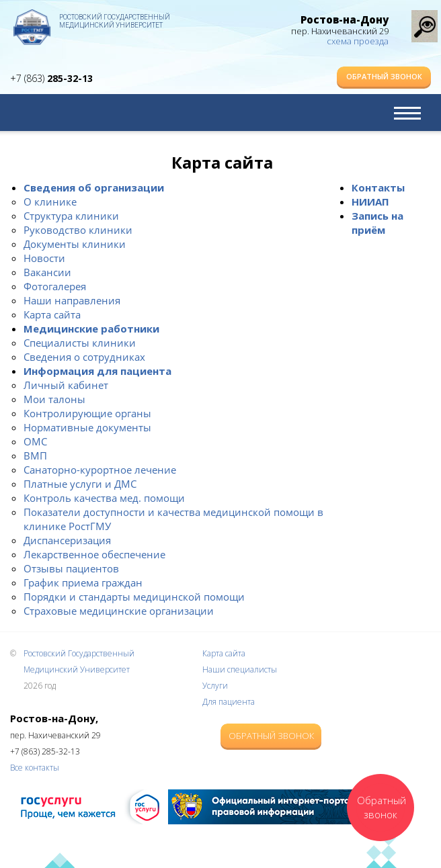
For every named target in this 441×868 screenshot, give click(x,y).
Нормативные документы (87, 427)
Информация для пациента (97, 371)
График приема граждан (83, 582)
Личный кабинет (66, 385)
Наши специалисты (240, 669)
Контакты (378, 187)
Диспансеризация (67, 540)
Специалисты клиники (80, 343)
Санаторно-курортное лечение (100, 470)
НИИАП (370, 202)
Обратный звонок (384, 76)
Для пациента (229, 702)
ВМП (35, 455)
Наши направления (72, 300)
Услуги (215, 686)
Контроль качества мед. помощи (104, 498)
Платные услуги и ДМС (80, 484)
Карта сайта (52, 314)
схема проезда (358, 41)
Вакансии (47, 272)
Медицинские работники (91, 329)
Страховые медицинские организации (119, 611)
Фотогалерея (55, 286)
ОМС (35, 441)
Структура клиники (71, 216)
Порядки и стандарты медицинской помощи (134, 597)
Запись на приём (377, 223)
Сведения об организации (94, 187)
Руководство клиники (78, 230)
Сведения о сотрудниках (84, 357)
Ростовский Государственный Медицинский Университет (115, 21)
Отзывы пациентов (71, 568)
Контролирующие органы (87, 413)
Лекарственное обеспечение (94, 554)
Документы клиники (75, 244)
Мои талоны (54, 399)
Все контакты (35, 768)
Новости (44, 258)
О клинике (50, 202)
